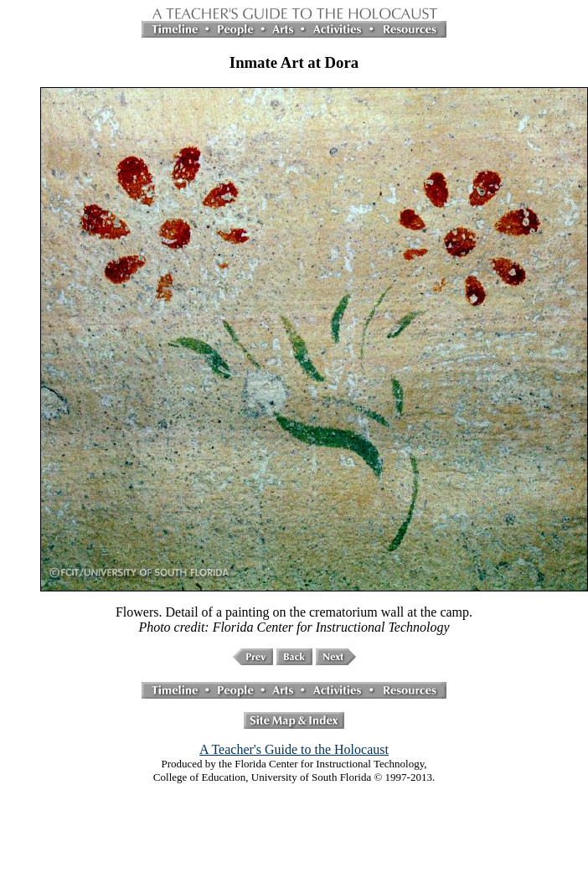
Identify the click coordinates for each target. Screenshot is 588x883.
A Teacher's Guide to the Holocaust (294, 749)
